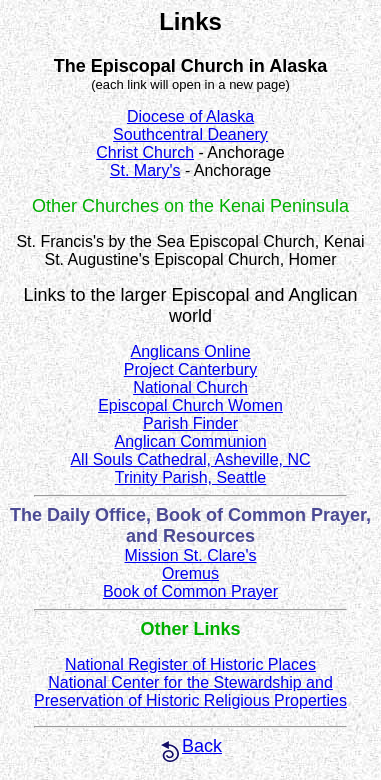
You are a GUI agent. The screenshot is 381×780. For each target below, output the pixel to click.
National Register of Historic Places (190, 664)
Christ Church (145, 152)
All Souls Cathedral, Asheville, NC (190, 459)
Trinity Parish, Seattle (190, 477)
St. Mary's (145, 170)
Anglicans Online (190, 351)
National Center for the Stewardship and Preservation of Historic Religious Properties (190, 691)
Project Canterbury (190, 369)
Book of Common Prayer (190, 591)
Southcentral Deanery (190, 134)
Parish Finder (190, 423)
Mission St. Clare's (191, 555)
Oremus (190, 573)
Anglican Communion (190, 441)
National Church (190, 387)
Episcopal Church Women (190, 405)
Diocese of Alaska (190, 116)
